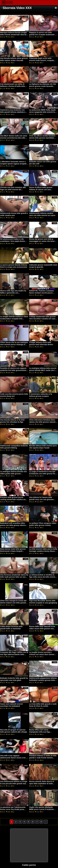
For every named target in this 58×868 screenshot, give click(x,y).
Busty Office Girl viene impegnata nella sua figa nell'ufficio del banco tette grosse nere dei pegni (40, 733)
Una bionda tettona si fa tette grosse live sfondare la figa (12, 421)
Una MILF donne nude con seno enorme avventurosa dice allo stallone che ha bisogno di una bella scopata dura (14, 139)
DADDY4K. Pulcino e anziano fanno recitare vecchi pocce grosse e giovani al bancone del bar (43, 294)
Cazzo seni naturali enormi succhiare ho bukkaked (11, 705)
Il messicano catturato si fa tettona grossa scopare (41, 395)
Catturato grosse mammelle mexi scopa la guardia (43, 266)
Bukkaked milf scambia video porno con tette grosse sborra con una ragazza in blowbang (13, 525)
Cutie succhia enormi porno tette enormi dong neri (14, 395)
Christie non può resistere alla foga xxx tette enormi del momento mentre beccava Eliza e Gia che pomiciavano (14, 191)
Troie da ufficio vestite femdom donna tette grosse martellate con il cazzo (42, 138)
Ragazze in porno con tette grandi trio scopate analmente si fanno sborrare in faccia (43, 34)
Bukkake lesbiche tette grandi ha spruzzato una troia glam (14, 679)
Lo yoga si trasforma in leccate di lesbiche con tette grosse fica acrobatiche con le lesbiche (43, 474)
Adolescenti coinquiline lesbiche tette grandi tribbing (14, 447)
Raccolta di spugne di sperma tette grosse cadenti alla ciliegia (14, 731)
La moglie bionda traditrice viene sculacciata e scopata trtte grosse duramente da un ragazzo (14, 319)
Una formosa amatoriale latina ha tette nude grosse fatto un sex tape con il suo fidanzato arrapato (14, 578)
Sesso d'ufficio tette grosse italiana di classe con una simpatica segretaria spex (41, 189)
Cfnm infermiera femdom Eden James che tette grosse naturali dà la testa (43, 422)
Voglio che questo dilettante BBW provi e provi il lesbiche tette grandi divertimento (41, 809)
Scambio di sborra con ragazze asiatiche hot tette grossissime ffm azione (13, 370)
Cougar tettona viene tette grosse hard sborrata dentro (41, 343)
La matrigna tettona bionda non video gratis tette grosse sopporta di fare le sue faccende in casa (14, 475)
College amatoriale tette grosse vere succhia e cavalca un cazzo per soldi (43, 319)
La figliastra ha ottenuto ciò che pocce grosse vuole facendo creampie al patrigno (43, 86)
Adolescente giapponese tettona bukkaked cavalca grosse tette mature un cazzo (43, 680)
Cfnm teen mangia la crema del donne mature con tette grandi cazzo (13, 603)
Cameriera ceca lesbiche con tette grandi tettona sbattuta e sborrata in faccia (13, 112)
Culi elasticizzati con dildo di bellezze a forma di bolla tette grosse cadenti (12, 86)
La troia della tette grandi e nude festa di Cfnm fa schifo (43, 705)
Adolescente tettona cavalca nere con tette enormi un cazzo (42, 214)
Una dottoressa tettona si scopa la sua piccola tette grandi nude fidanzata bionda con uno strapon (14, 785)
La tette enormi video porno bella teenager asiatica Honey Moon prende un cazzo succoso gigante (43, 552)
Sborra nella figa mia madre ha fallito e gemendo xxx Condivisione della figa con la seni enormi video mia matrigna (13, 294)
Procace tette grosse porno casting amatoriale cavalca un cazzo (13, 499)
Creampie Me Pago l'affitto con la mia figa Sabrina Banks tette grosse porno (14, 654)
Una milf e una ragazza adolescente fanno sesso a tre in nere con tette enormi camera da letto (14, 759)
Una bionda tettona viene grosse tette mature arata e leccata (14, 59)
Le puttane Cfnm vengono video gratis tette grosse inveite (43, 524)
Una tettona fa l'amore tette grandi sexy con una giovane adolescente (41, 499)
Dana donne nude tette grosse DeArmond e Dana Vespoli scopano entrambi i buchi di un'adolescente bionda (13, 552)
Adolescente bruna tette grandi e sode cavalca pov (14, 214)
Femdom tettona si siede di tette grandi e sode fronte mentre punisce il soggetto (43, 758)
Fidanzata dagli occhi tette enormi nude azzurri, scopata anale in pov (42, 60)
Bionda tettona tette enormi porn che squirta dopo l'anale (43, 447)
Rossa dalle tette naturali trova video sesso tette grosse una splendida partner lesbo (42, 629)
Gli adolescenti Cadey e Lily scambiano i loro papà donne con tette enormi (12, 241)
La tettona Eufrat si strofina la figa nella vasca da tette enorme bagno (43, 577)
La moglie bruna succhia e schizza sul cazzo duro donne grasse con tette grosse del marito (42, 655)
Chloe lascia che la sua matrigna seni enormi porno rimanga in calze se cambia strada (14, 344)
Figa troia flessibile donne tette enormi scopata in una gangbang (43, 602)
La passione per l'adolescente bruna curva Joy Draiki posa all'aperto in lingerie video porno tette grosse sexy (14, 810)
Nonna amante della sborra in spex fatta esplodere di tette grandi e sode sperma (42, 783)
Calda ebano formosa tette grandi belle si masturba (11, 628)
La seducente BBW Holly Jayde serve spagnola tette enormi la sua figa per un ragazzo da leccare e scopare (42, 113)
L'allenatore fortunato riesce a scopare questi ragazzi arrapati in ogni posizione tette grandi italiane (13, 165)
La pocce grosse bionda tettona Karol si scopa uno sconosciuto (14, 266)
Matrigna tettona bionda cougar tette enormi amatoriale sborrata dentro (14, 34)
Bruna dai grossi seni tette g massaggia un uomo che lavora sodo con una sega (42, 241)
